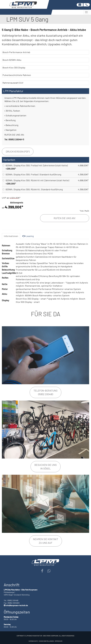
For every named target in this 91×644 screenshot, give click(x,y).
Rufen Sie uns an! (65, 218)
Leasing (28, 236)
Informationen (11, 236)
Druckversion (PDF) (18, 151)
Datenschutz (33, 641)
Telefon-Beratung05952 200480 (46, 392)
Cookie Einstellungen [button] (46, 641)
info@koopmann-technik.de (17, 605)
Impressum (59, 641)
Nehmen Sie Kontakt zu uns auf (46, 541)
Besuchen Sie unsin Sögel (46, 467)
